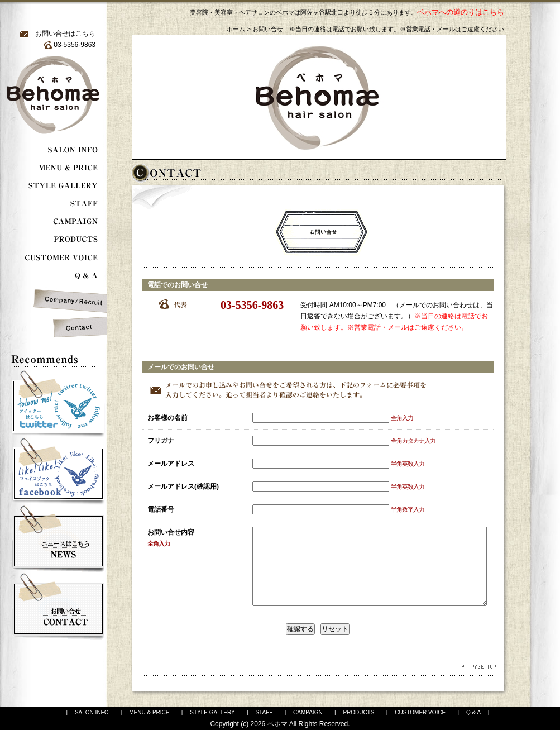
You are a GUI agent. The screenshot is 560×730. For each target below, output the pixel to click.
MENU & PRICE (149, 712)
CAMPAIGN (308, 712)
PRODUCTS (358, 712)
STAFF (264, 712)
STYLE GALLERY (212, 712)
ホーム (236, 29)
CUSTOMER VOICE (420, 712)
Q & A (473, 712)
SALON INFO (92, 712)
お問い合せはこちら (65, 34)
